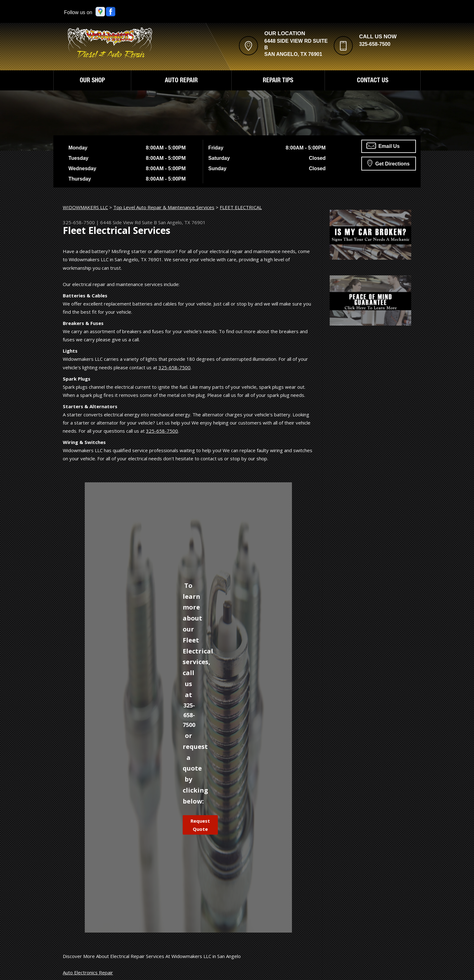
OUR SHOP (92, 81)
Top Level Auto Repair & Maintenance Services (164, 207)
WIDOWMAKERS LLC (85, 207)
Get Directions (388, 163)
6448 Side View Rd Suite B (129, 222)
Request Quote (200, 825)
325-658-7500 (375, 44)
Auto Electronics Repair (88, 972)
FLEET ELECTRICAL (241, 207)
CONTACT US (373, 81)
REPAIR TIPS (278, 81)
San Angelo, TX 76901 (182, 222)
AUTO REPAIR (181, 81)
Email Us (383, 146)
